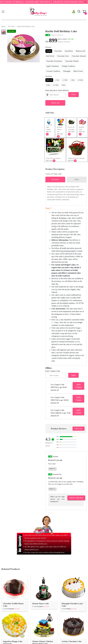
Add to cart (55, 103)
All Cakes (11, 26)
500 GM (49, 80)
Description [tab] (55, 179)
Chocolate (58, 51)
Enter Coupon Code (53, 371)
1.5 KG (65, 80)
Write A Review (76, 498)
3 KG (48, 85)
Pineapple (67, 71)
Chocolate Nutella (72, 61)
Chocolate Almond (79, 56)
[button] (74, 12)
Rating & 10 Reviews (54, 35)
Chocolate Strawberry (54, 61)
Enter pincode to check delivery (57, 90)
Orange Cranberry (68, 66)
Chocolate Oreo (63, 56)
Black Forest (78, 71)
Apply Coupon (78, 386)
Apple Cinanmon (52, 66)
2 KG (73, 80)
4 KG (64, 85)
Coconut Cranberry (53, 71)
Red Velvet (50, 56)
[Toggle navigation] (3, 12)
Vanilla (49, 51)
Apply (73, 375)
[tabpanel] (66, 193)
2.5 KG (80, 80)
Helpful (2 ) (52, 469)
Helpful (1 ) (52, 489)
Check (74, 94)
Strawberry (69, 51)
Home (3, 26)
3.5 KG (56, 85)
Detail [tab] (77, 179)
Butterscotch (80, 51)
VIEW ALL (79, 429)
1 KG (57, 80)
